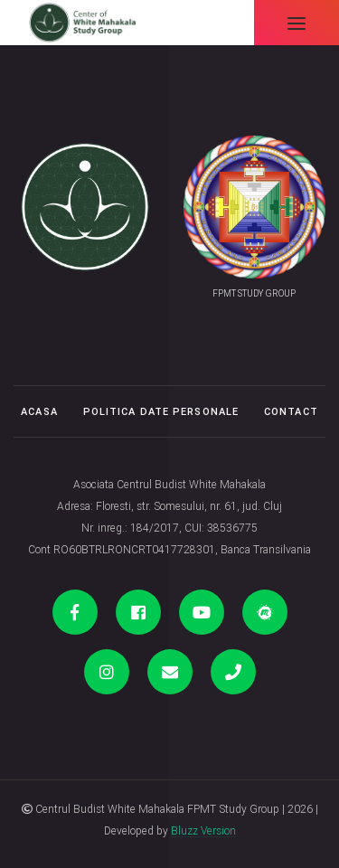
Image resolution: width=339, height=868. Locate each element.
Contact (291, 411)
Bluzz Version (203, 830)
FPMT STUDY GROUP (254, 293)
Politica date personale (161, 411)
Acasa (39, 411)
